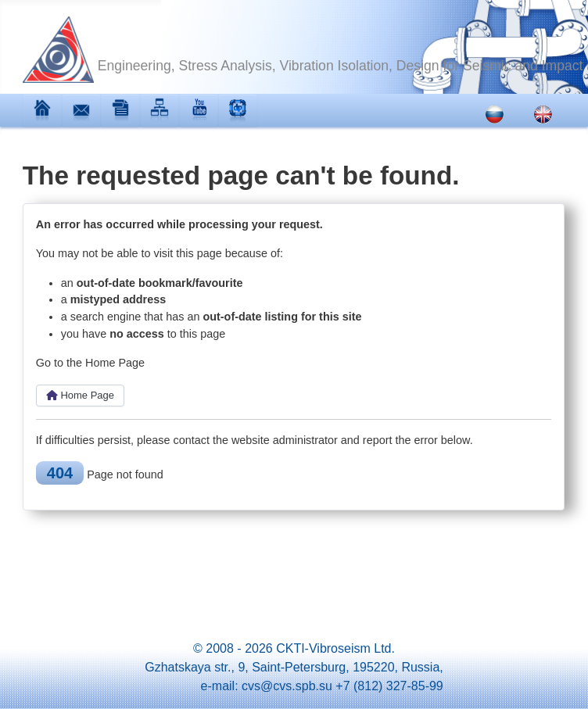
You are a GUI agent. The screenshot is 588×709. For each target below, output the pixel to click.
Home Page (80, 395)
